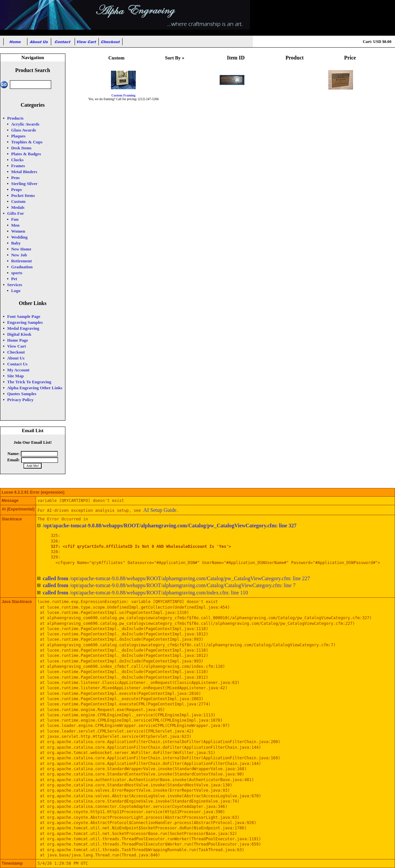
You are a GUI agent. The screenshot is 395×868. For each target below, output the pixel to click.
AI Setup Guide (160, 510)
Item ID (236, 58)
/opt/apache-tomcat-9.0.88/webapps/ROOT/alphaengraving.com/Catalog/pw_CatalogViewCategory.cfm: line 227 (176, 578)
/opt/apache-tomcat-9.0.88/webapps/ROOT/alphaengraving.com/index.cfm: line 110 (145, 593)
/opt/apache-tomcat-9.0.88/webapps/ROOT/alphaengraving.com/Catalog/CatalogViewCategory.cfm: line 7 (169, 585)
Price (350, 58)
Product (295, 58)
